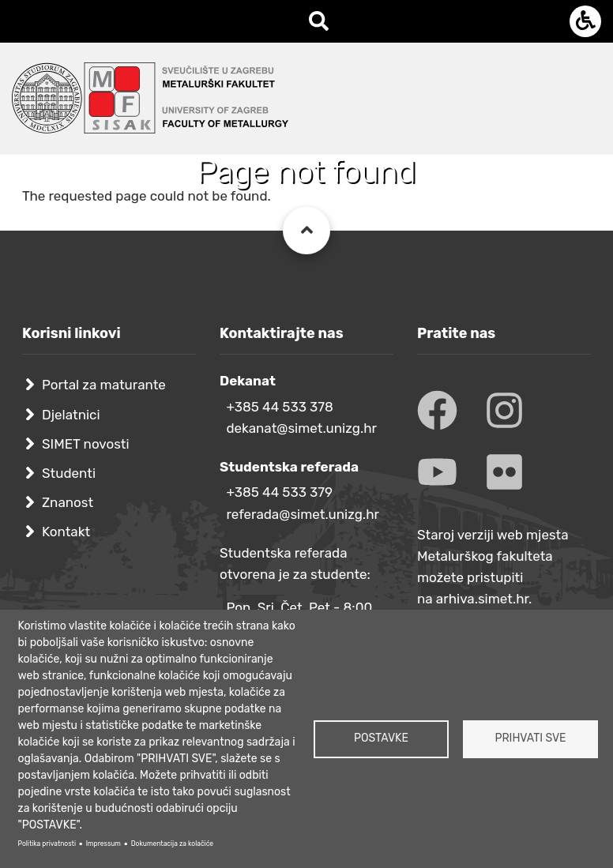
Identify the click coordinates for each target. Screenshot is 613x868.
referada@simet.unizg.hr (303, 514)
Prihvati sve (530, 738)
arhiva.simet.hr (482, 599)
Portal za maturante (104, 385)
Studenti (69, 473)
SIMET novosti (86, 444)
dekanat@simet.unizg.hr (301, 428)
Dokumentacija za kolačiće (172, 844)
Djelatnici (71, 415)
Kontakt (66, 532)
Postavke (381, 738)
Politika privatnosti (47, 844)
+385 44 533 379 (279, 492)
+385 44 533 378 (279, 407)
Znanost (68, 502)
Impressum (103, 844)
